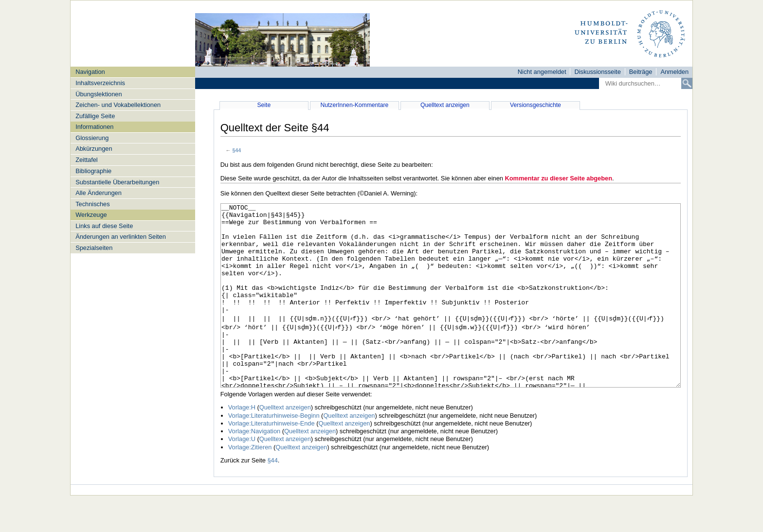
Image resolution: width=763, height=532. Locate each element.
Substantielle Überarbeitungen (117, 182)
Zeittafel (87, 160)
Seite (264, 105)
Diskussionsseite (597, 72)
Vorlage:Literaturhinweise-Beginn (274, 452)
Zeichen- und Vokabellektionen (118, 105)
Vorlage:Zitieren (250, 484)
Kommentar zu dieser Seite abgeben (559, 178)
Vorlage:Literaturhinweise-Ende (272, 460)
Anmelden (674, 72)
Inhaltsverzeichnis (100, 83)
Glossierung (92, 138)
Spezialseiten (94, 248)
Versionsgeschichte (536, 105)
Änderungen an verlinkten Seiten (121, 237)
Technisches (92, 204)
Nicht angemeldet (542, 72)
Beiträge (641, 72)
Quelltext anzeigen (445, 105)
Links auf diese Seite (104, 226)
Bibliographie (93, 171)
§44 (236, 150)
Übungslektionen (99, 94)
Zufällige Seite (95, 116)
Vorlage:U (242, 475)
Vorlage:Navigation (254, 468)
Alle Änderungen (99, 193)
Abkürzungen (94, 149)
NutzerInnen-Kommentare (354, 105)
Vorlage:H (242, 444)
